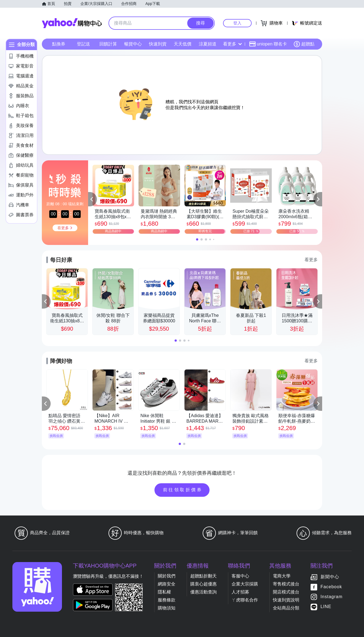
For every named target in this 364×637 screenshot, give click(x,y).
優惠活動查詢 (203, 592)
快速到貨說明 (286, 600)
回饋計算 (108, 44)
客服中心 (240, 576)
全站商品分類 (286, 608)
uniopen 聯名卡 (268, 44)
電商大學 (282, 576)
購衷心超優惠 (203, 584)
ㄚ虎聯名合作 (245, 600)
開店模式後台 (286, 592)
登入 (237, 23)
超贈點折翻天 (203, 576)
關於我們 (167, 576)
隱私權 (164, 592)
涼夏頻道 (208, 44)
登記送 (83, 44)
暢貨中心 (133, 44)
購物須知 (167, 608)
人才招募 (240, 592)
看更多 (232, 44)
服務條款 (167, 600)
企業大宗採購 (245, 584)
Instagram (332, 597)
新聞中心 (330, 577)
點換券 (59, 44)
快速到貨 (158, 44)
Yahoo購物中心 (72, 23)
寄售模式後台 (286, 584)
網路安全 (167, 584)
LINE (326, 607)
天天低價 (183, 44)
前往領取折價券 (183, 490)
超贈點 (304, 44)
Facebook (331, 587)
